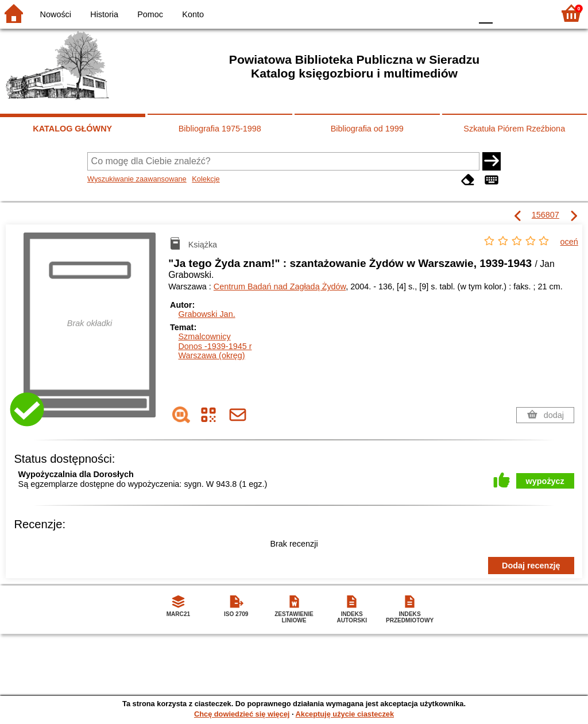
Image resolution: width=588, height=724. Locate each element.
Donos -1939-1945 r (215, 346)
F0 (486, 13)
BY (459, 13)
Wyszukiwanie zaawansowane (137, 179)
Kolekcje (206, 179)
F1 (506, 13)
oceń (569, 242)
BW (413, 13)
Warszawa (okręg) (211, 355)
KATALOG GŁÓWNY (72, 129)
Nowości (56, 14)
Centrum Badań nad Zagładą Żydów (280, 286)
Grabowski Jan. (206, 314)
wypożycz (545, 481)
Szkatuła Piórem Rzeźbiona (514, 129)
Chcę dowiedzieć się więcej (242, 714)
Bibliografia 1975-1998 (220, 129)
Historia (104, 14)
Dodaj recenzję (531, 566)
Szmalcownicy (204, 336)
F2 (532, 13)
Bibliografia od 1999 (367, 129)
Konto (193, 14)
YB (436, 13)
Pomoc (150, 14)
